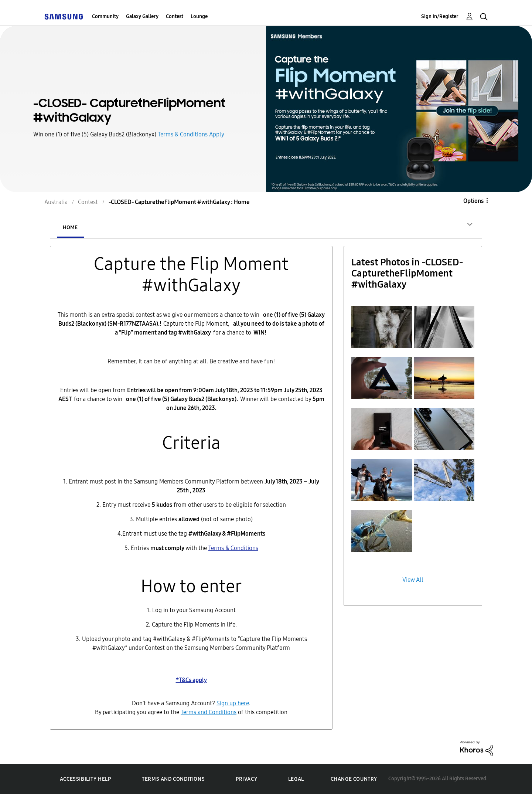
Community (105, 16)
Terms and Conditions (173, 779)
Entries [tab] (114, 228)
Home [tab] (70, 228)
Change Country (354, 779)
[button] (382, 327)
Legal (296, 779)
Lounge (199, 16)
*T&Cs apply (191, 680)
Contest (175, 16)
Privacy (246, 779)
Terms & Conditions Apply (191, 134)
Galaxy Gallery (142, 16)
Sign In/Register (440, 16)
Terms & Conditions (233, 548)
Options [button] (473, 201)
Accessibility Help (86, 779)
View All (413, 580)
